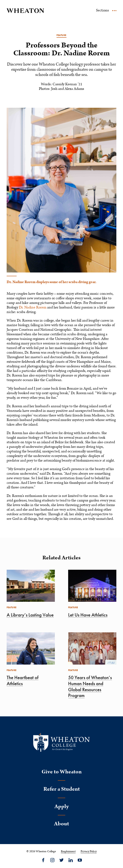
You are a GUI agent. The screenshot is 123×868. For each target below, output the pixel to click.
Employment (68, 851)
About (61, 824)
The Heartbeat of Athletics (23, 680)
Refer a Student (62, 789)
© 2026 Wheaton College (41, 851)
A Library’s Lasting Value (30, 615)
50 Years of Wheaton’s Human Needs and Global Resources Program (90, 686)
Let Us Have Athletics (88, 615)
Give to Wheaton (62, 772)
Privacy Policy (89, 851)
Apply (62, 807)
